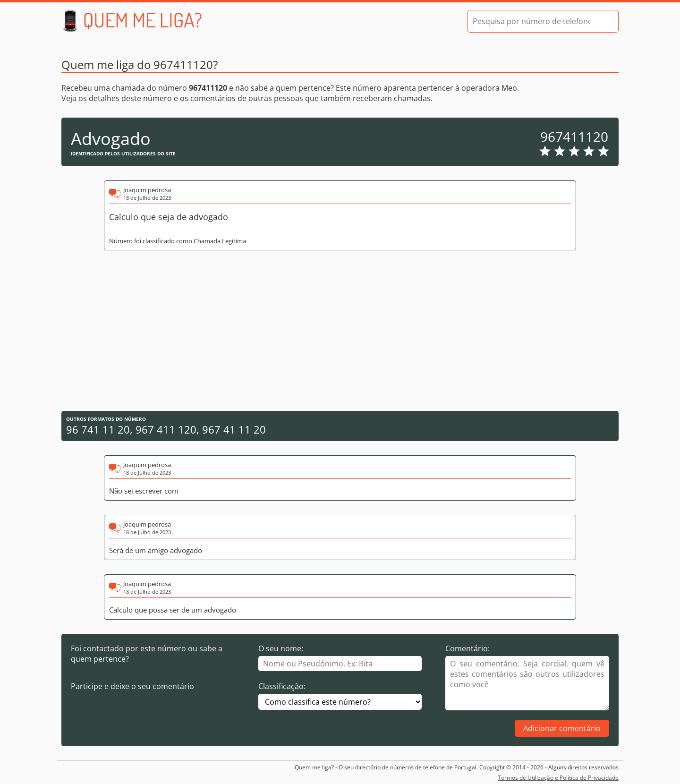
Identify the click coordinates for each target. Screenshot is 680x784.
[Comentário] (527, 683)
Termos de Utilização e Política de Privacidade (558, 778)
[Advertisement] (340, 331)
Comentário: (467, 648)
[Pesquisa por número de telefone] (531, 21)
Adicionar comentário (562, 728)
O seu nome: (281, 648)
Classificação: (282, 686)
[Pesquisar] (603, 21)
